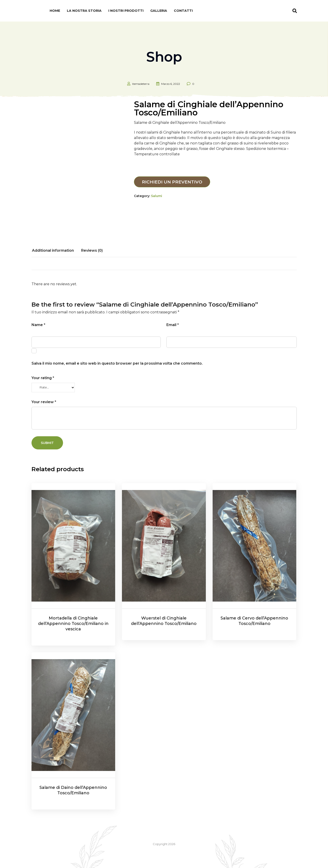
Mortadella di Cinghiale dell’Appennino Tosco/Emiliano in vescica (73, 624)
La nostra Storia (84, 11)
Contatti (183, 11)
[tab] (53, 251)
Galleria (159, 11)
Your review (44, 402)
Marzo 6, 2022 (171, 84)
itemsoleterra (141, 84)
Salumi (157, 196)
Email (173, 325)
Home (55, 11)
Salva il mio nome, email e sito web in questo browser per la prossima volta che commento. (117, 363)
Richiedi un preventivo (172, 182)
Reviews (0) (92, 250)
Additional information (53, 250)
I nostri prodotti (126, 11)
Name (38, 325)
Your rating (43, 378)
